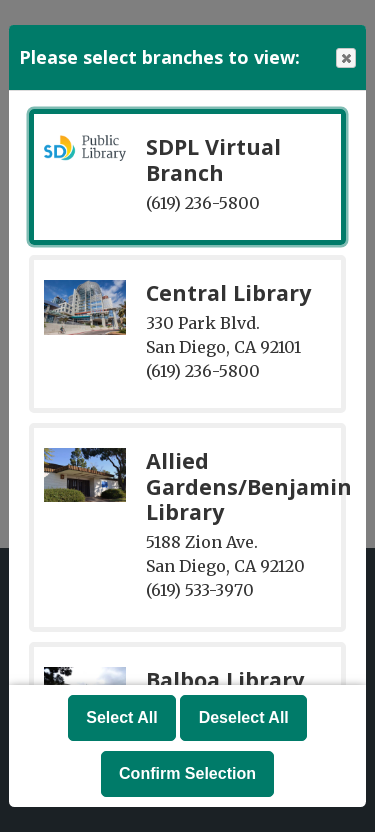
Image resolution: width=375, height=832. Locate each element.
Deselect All (244, 717)
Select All (121, 717)
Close (345, 58)
